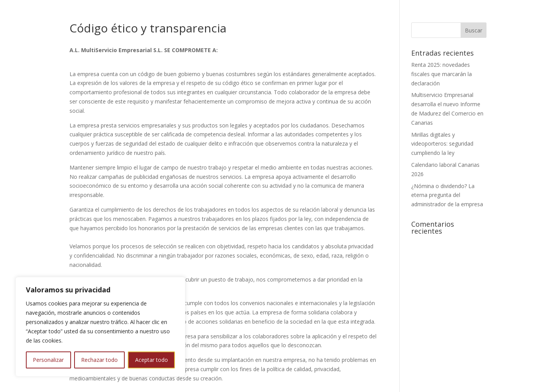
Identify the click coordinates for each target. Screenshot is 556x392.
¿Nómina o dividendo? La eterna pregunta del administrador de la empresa (447, 195)
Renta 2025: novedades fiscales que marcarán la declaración (442, 74)
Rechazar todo (99, 360)
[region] (100, 327)
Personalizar (48, 360)
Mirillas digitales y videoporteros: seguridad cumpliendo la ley (442, 144)
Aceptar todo (152, 360)
